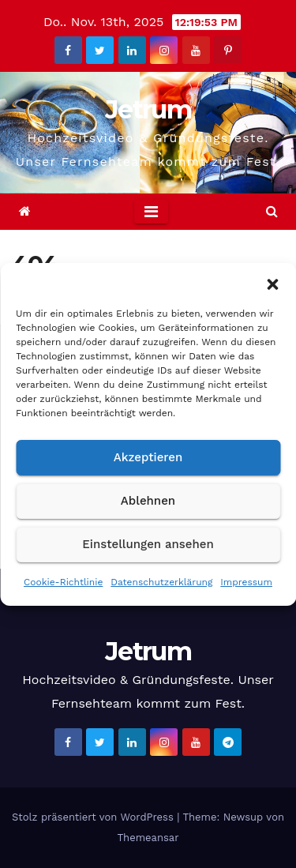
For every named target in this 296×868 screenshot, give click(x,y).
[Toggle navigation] (151, 212)
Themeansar (148, 838)
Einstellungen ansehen (148, 544)
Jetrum (148, 109)
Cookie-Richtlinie (63, 582)
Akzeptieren (148, 457)
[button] (272, 283)
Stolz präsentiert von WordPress (94, 817)
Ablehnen (148, 501)
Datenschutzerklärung (161, 582)
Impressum (246, 582)
